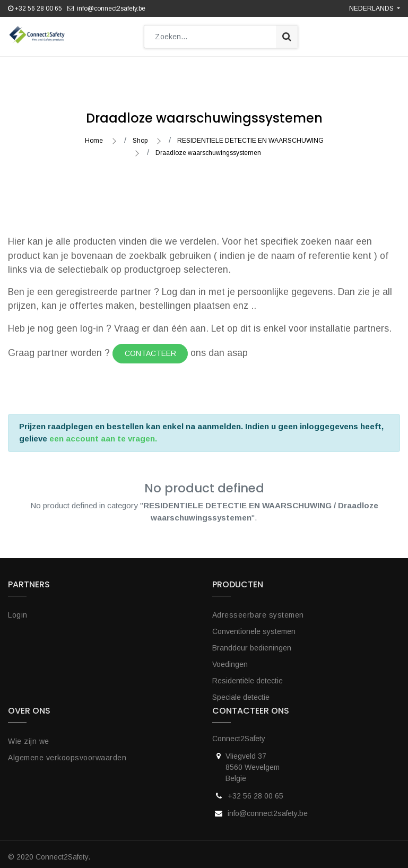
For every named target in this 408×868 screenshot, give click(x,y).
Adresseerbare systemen (258, 610)
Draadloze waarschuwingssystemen (208, 147)
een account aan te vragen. (103, 433)
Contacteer (150, 348)
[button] (233, 68)
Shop (140, 135)
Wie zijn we (29, 736)
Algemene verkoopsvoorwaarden (67, 752)
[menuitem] (57, 68)
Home (94, 135)
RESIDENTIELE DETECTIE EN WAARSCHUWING (250, 135)
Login (18, 610)
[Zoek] (287, 37)
